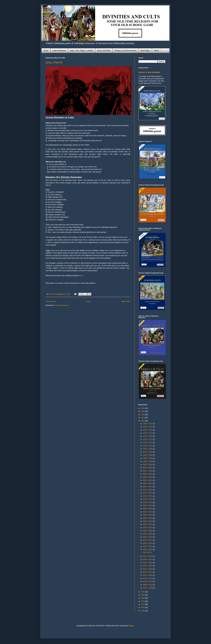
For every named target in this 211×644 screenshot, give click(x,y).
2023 (143, 418)
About (156, 51)
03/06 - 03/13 (148, 560)
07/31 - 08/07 (148, 490)
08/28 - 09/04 (148, 477)
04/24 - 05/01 (148, 534)
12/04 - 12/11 (148, 433)
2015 (143, 611)
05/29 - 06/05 (148, 518)
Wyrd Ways (145, 51)
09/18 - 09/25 (148, 468)
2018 (143, 601)
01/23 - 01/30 (148, 578)
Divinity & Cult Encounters (126, 51)
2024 (143, 415)
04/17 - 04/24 (148, 537)
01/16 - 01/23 (148, 581)
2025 (143, 411)
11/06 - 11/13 (148, 446)
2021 (143, 592)
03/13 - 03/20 (148, 556)
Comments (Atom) (62, 305)
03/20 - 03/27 (148, 550)
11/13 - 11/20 (148, 442)
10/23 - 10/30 (148, 452)
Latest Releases (59, 51)
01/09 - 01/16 (148, 585)
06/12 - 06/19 (148, 512)
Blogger (131, 626)
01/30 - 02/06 (148, 575)
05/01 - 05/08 (148, 531)
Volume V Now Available (149, 72)
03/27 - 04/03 (148, 546)
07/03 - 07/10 (148, 502)
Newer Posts (51, 301)
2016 (143, 607)
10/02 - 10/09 (148, 461)
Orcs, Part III (54, 62)
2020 (143, 595)
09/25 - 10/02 (148, 465)
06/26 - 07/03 (148, 506)
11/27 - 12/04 (148, 436)
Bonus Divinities (104, 51)
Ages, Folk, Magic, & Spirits (82, 51)
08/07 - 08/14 (148, 487)
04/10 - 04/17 (148, 540)
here (81, 276)
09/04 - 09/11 (148, 474)
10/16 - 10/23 (148, 455)
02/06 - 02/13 (148, 572)
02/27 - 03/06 (148, 563)
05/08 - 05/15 (148, 528)
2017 (143, 604)
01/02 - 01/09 (148, 588)
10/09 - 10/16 (148, 458)
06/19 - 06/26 (148, 509)
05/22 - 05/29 (148, 521)
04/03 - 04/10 (148, 543)
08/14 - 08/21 (148, 483)
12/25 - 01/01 (148, 424)
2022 (143, 421)
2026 (143, 408)
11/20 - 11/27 (148, 439)
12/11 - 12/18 (148, 430)
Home (46, 51)
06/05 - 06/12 (148, 515)
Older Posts (125, 301)
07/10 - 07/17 (148, 499)
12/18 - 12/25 (148, 427)
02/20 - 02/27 (148, 566)
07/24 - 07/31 (148, 493)
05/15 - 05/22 (148, 524)
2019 (143, 598)
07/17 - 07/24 (148, 496)
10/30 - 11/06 (148, 449)
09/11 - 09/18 (148, 471)
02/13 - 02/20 (148, 569)
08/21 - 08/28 (148, 480)
